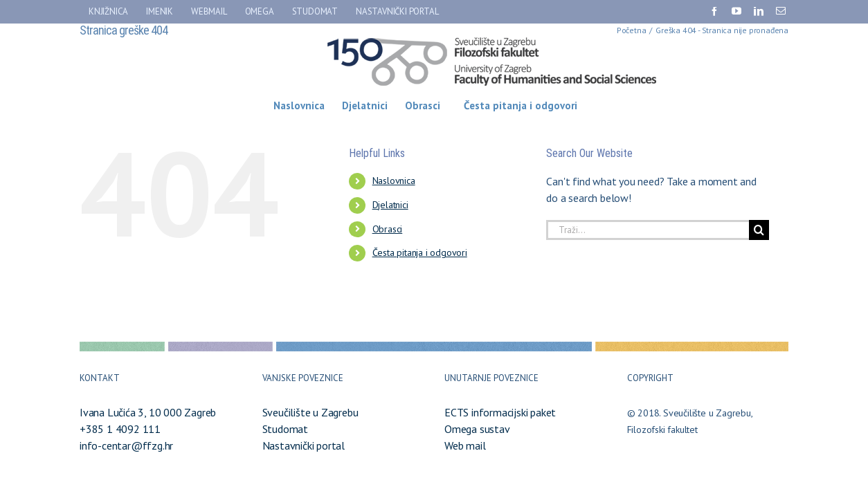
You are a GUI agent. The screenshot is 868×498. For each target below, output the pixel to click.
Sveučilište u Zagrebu (310, 412)
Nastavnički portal (304, 445)
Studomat (285, 429)
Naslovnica (394, 181)
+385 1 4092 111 (120, 429)
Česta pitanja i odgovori (420, 252)
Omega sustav (477, 429)
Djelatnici (390, 205)
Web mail (465, 445)
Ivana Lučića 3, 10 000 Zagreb (148, 412)
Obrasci (388, 229)
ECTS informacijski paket (500, 412)
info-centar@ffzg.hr (126, 445)
